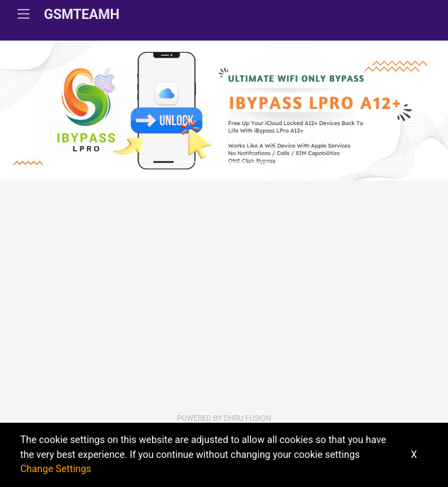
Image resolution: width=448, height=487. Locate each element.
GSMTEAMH (82, 14)
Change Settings (56, 469)
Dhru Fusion (247, 418)
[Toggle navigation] (24, 14)
